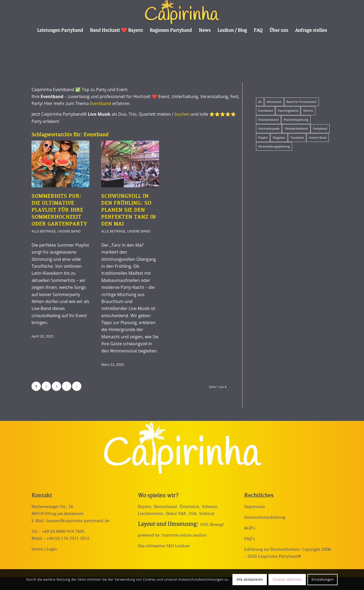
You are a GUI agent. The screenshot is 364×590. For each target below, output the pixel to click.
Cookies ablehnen (287, 579)
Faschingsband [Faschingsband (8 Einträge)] (288, 110)
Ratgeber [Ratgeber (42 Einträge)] (279, 137)
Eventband (101, 103)
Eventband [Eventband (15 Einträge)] (266, 110)
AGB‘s (250, 528)
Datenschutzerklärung (265, 518)
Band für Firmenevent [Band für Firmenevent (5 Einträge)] (302, 102)
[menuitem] (60, 31)
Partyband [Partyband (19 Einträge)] (320, 128)
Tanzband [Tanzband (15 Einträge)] (297, 137)
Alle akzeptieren (250, 579)
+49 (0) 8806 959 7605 (63, 532)
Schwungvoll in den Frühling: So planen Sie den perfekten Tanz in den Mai (128, 210)
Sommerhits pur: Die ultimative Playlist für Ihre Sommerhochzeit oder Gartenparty (59, 210)
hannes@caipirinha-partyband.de (78, 521)
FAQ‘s (250, 539)
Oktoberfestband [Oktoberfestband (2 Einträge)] (296, 128)
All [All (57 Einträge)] (260, 102)
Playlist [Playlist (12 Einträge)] (263, 137)
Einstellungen (323, 579)
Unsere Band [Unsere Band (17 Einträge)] (318, 137)
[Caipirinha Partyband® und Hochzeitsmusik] (182, 12)
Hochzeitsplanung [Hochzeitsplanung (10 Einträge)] (296, 120)
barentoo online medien (184, 535)
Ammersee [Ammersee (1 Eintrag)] (274, 102)
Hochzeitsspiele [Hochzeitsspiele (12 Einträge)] (269, 128)
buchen (182, 114)
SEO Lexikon (178, 546)
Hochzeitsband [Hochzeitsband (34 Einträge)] (268, 120)
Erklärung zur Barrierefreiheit (272, 550)
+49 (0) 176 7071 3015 (68, 539)
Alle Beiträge (43, 231)
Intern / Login (44, 549)
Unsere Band (69, 231)
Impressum (254, 507)
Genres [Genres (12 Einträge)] (308, 110)
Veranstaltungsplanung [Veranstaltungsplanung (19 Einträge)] (274, 146)
